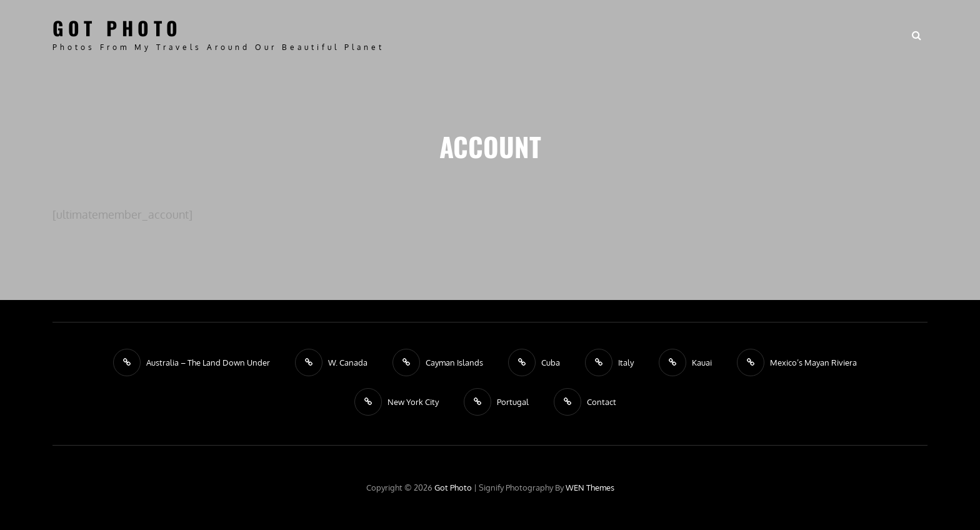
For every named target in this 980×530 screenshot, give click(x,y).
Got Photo (117, 28)
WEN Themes (590, 487)
